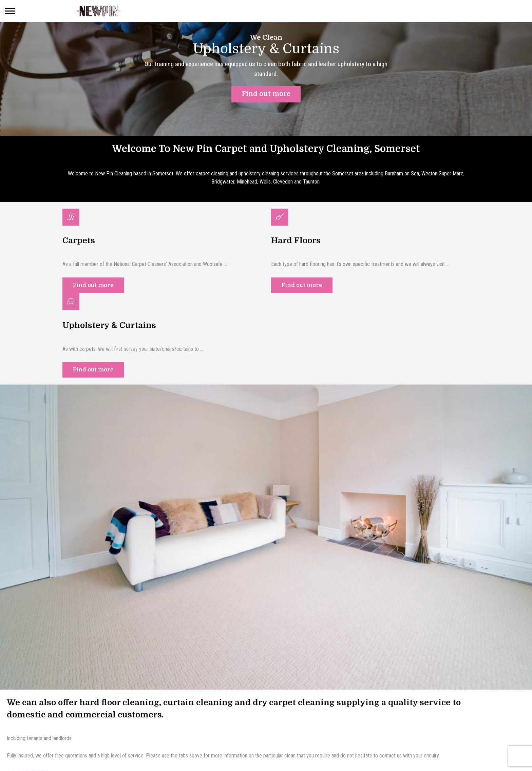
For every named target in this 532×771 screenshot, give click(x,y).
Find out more (93, 286)
